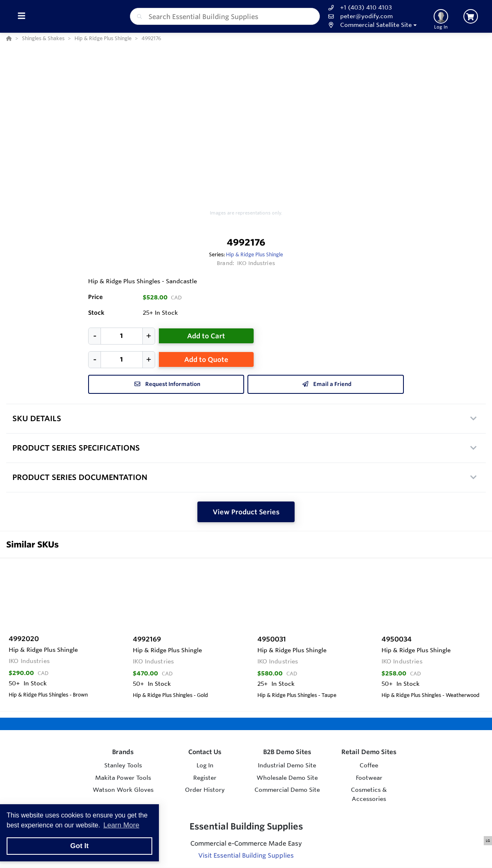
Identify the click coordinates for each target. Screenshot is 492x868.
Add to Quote (206, 359)
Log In (205, 765)
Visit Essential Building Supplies (246, 855)
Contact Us (205, 752)
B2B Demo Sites (287, 752)
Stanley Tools (123, 765)
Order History (205, 790)
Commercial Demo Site (287, 790)
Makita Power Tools (123, 778)
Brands (123, 752)
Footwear (369, 778)
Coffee (369, 765)
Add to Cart (206, 336)
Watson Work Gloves (123, 790)
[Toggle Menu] (21, 16)
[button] (371, 25)
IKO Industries (256, 263)
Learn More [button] (121, 825)
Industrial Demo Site (287, 765)
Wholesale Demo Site (287, 778)
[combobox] (225, 16)
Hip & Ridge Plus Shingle (254, 254)
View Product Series (246, 512)
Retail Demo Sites (369, 752)
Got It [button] (79, 846)
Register (205, 778)
